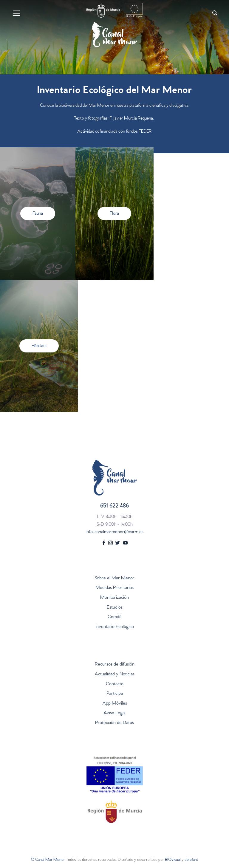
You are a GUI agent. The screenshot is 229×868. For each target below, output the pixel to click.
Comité (115, 617)
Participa (115, 694)
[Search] (215, 13)
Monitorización (114, 598)
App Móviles (115, 704)
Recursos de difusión (115, 665)
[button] (38, 213)
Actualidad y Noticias (114, 674)
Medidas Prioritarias (114, 588)
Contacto (115, 684)
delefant (191, 860)
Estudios (115, 608)
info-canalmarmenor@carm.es (114, 532)
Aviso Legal (114, 713)
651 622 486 (114, 506)
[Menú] (16, 13)
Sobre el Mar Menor (114, 578)
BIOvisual (173, 860)
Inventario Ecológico (115, 627)
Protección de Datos (114, 723)
